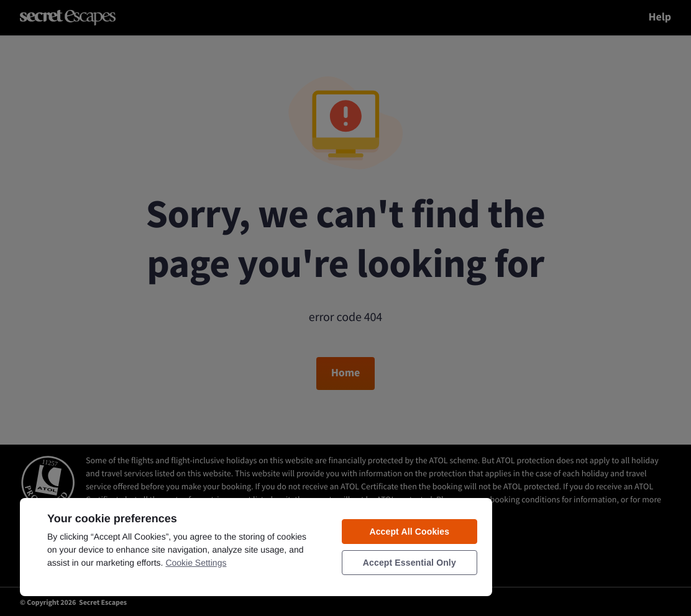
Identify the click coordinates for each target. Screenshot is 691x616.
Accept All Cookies (409, 532)
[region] (256, 546)
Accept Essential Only (410, 563)
